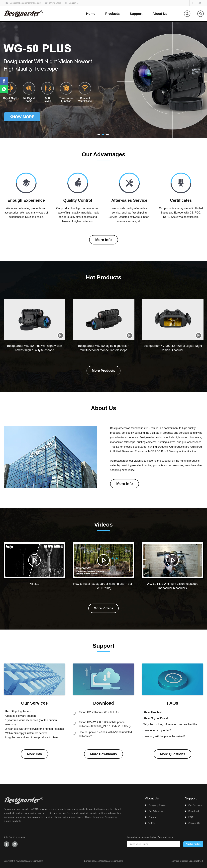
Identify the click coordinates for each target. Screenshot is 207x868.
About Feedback (153, 712)
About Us (103, 408)
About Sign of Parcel (156, 718)
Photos (152, 817)
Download (103, 703)
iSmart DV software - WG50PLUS (99, 712)
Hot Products (103, 277)
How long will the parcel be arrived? (164, 736)
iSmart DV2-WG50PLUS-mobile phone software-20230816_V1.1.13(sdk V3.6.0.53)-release (105, 726)
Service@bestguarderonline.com (107, 861)
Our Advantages (103, 154)
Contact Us (194, 823)
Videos (104, 525)
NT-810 (34, 584)
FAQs (173, 703)
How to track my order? (157, 730)
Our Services (34, 703)
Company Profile (157, 805)
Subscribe (193, 844)
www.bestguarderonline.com (29, 861)
